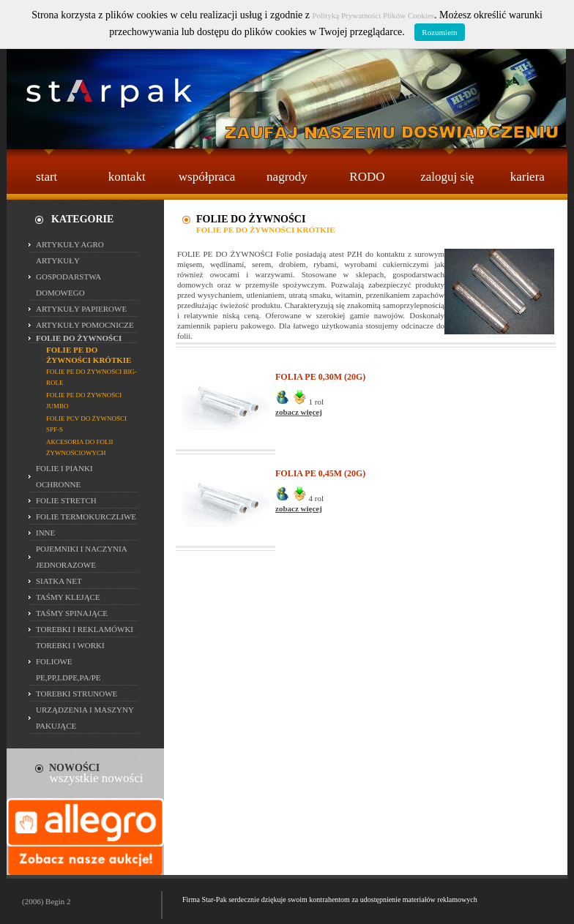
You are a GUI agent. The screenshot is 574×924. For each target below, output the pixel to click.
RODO (367, 177)
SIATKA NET (59, 581)
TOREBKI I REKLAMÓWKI (85, 629)
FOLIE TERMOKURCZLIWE (86, 517)
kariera (528, 177)
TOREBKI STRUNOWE (77, 694)
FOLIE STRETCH (66, 500)
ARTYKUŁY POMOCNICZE (85, 325)
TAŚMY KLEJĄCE (68, 597)
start (46, 177)
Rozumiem (439, 32)
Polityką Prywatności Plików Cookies (374, 15)
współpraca (207, 177)
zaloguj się (447, 177)
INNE (45, 533)
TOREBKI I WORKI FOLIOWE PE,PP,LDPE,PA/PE (70, 661)
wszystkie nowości (97, 778)
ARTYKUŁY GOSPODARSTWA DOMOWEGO (68, 277)
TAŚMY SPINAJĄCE (72, 613)
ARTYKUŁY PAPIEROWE (81, 309)
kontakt (127, 177)
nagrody (287, 177)
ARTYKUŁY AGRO (70, 244)
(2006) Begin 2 (46, 901)
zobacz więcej (299, 412)
